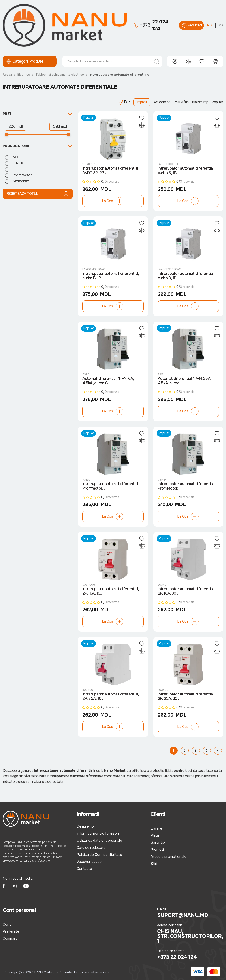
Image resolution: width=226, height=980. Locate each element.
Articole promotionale (168, 857)
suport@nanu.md (183, 916)
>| (218, 751)
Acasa (7, 75)
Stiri (154, 864)
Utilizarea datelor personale (99, 841)
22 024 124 (151, 25)
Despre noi (86, 827)
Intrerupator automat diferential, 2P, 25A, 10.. (110, 697)
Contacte (84, 869)
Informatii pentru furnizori (98, 834)
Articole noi (162, 102)
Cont (7, 925)
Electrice (24, 75)
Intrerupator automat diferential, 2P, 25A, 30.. (186, 697)
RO (210, 25)
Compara (10, 939)
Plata (155, 836)
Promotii (157, 850)
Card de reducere (91, 848)
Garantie (158, 843)
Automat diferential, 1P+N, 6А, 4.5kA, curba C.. (108, 381)
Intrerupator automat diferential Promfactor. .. (110, 487)
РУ (221, 25)
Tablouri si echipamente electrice (60, 75)
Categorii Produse (25, 61)
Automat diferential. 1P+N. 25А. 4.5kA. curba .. (184, 381)
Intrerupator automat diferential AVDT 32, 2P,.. (110, 171)
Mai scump (200, 102)
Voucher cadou (89, 862)
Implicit (142, 102)
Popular (217, 102)
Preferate (11, 932)
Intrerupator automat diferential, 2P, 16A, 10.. (110, 592)
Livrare (156, 829)
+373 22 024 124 (177, 958)
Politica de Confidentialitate (99, 855)
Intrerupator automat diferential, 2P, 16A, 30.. (186, 592)
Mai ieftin (181, 102)
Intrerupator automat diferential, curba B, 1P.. (186, 171)
